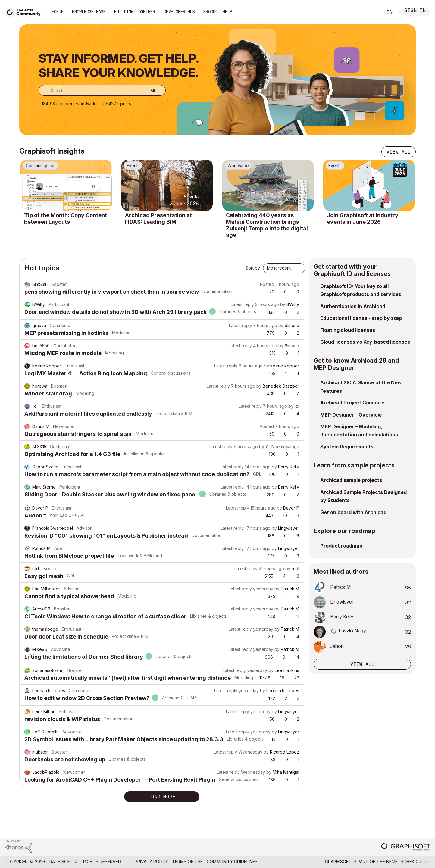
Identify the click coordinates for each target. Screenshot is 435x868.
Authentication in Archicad (353, 306)
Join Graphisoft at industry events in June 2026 (363, 219)
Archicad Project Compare (352, 403)
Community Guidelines (232, 862)
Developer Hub (179, 12)
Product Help (218, 12)
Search (371, 12)
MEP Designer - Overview (351, 415)
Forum (58, 12)
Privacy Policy (151, 862)
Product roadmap (341, 546)
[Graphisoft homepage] (406, 847)
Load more (162, 797)
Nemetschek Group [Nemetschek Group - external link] (408, 862)
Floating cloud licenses (348, 330)
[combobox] (102, 90)
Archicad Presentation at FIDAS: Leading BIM (158, 219)
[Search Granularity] (148, 90)
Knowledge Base (89, 12)
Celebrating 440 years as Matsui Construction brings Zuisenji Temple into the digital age (267, 225)
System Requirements (347, 447)
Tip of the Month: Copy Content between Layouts (66, 219)
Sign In (415, 11)
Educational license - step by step (361, 318)
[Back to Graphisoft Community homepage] (25, 12)
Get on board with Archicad (353, 512)
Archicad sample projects (351, 480)
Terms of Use (187, 862)
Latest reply (242, 304)
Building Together (135, 12)
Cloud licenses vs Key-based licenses (365, 342)
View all (399, 152)
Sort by (253, 268)
